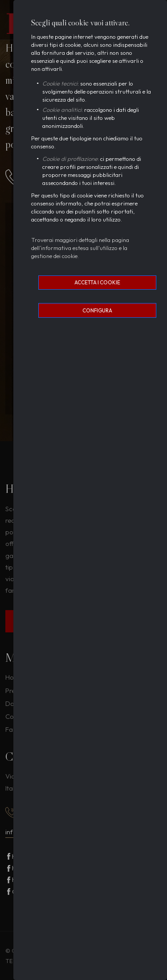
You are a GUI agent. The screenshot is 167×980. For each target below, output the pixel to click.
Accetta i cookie (97, 282)
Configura (97, 310)
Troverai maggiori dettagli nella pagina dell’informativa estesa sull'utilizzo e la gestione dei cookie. (80, 248)
